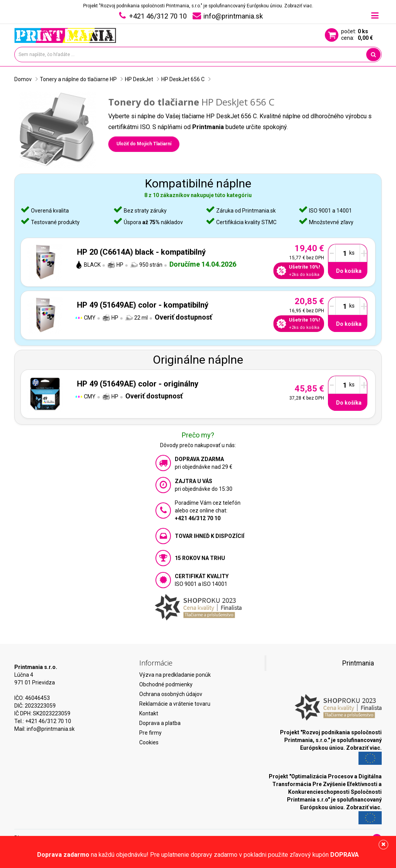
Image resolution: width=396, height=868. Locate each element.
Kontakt (149, 713)
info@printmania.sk (51, 729)
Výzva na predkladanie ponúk (175, 675)
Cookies (149, 742)
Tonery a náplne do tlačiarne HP (78, 79)
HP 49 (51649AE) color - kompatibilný (143, 305)
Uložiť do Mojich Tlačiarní (144, 144)
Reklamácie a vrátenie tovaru (175, 704)
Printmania (358, 663)
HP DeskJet (139, 79)
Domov (23, 79)
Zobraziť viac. (299, 6)
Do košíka (349, 271)
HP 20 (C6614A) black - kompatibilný (141, 252)
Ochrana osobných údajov (171, 694)
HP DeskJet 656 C (183, 79)
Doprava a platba (160, 723)
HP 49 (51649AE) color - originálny (138, 384)
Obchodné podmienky (166, 684)
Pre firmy (150, 733)
